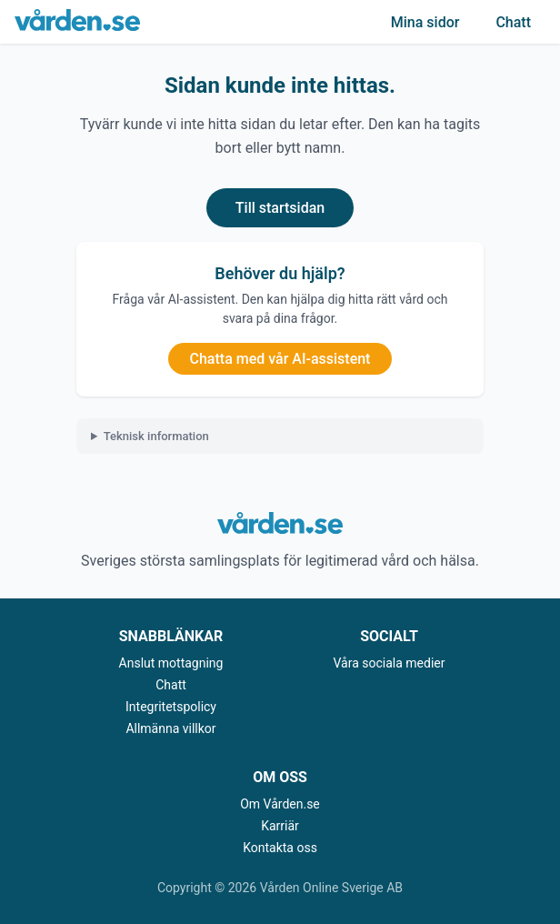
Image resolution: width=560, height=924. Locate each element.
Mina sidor (425, 22)
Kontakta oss (280, 848)
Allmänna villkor (170, 728)
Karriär (280, 826)
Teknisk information (156, 436)
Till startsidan (280, 208)
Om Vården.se (280, 804)
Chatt (513, 22)
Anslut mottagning (171, 663)
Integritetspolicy (171, 707)
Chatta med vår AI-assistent (280, 359)
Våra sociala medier (390, 663)
